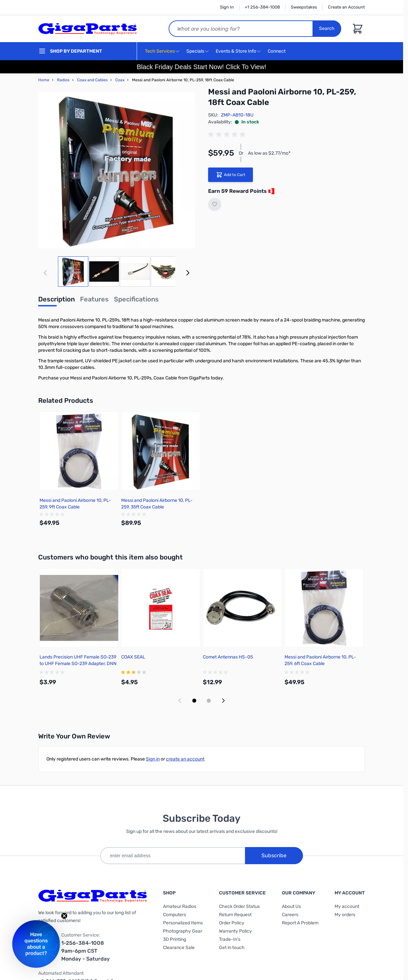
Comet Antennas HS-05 (228, 657)
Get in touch (232, 948)
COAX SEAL (133, 657)
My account (347, 906)
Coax (120, 80)
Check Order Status (239, 906)
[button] (36, 944)
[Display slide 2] (209, 701)
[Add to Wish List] (215, 204)
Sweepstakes (304, 7)
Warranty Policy (235, 931)
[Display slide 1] (194, 701)
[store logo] (88, 29)
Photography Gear (183, 931)
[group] (228, 135)
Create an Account (346, 7)
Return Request (235, 915)
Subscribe (274, 855)
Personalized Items (183, 923)
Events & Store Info (236, 51)
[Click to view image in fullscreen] (117, 170)
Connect (277, 52)
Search (327, 28)
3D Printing (175, 939)
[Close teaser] (64, 916)
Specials (195, 51)
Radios (63, 80)
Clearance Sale (179, 948)
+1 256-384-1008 (262, 7)
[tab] (56, 301)
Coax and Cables (92, 80)
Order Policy (232, 923)
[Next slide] (223, 701)
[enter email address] (173, 856)
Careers (290, 915)
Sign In (227, 7)
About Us (291, 906)
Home (44, 80)
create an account (185, 759)
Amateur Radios (180, 906)
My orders (345, 915)
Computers (175, 915)
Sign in (153, 759)
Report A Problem (300, 923)
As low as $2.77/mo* (269, 153)
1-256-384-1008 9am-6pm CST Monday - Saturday (85, 951)
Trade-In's (230, 939)
